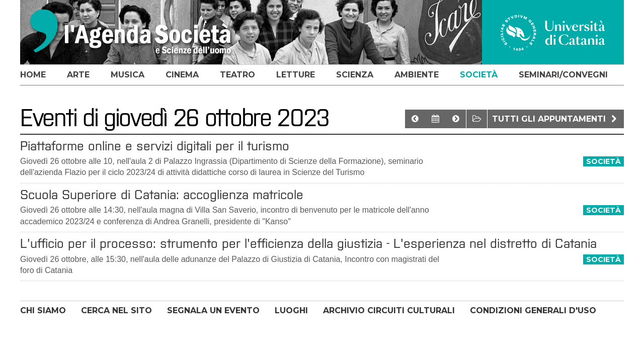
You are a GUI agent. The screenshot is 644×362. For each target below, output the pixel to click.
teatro (237, 75)
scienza (355, 75)
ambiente (417, 75)
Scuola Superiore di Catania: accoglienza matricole (162, 195)
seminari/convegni (563, 75)
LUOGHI (291, 310)
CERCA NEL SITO (116, 310)
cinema (182, 75)
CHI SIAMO (43, 310)
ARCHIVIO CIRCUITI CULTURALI (389, 310)
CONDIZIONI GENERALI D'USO (533, 310)
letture (296, 75)
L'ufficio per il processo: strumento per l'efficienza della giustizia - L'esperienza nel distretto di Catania (308, 243)
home (33, 75)
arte (78, 75)
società (479, 75)
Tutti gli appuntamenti (556, 119)
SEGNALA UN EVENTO (213, 310)
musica (128, 75)
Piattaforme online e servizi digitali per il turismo (155, 146)
